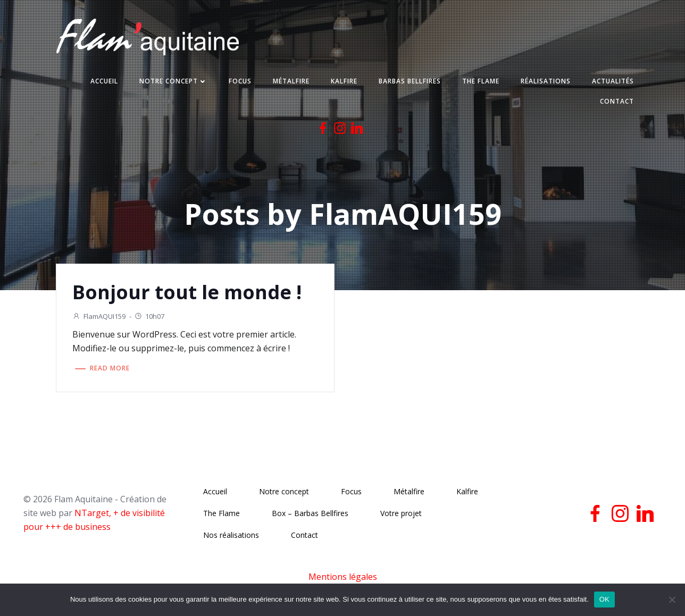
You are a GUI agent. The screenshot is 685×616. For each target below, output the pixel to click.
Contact (616, 102)
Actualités (612, 82)
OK (604, 599)
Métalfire (291, 82)
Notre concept (173, 82)
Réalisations (545, 82)
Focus (240, 82)
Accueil (104, 82)
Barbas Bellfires (409, 82)
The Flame (480, 82)
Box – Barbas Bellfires (310, 514)
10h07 (150, 316)
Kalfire (344, 82)
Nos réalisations (231, 535)
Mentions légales (343, 577)
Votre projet (401, 514)
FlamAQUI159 (99, 316)
